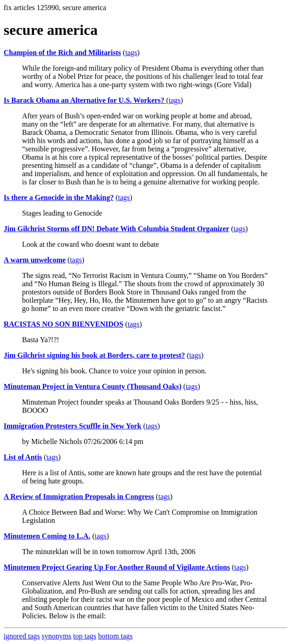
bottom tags (115, 636)
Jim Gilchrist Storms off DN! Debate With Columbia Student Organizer (116, 229)
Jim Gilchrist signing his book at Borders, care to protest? (94, 355)
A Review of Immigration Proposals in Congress (79, 497)
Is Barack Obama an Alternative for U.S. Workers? (85, 100)
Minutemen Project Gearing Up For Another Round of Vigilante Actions (117, 567)
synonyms (57, 636)
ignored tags (22, 636)
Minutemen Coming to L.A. (47, 536)
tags (131, 53)
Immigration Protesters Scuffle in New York (73, 426)
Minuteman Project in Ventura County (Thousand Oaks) (92, 386)
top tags (85, 636)
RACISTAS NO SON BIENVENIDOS (64, 324)
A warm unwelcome (35, 260)
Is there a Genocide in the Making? (59, 197)
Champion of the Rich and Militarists (62, 53)
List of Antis (23, 457)
